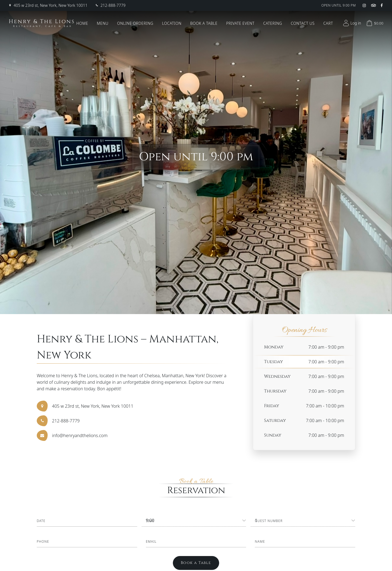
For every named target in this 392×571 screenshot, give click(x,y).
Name (260, 541)
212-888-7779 (113, 5)
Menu (103, 23)
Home (82, 23)
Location (172, 23)
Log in (351, 23)
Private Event (240, 23)
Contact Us (303, 23)
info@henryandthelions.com (80, 435)
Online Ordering (135, 23)
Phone (43, 541)
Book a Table (204, 23)
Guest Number (269, 521)
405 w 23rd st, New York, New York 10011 (50, 5)
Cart (328, 23)
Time (150, 521)
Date (41, 521)
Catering (273, 23)
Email (151, 541)
